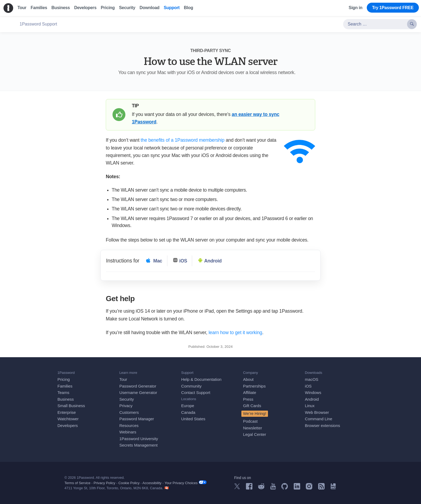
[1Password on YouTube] (273, 488)
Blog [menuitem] (188, 8)
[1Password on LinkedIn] (297, 488)
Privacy (126, 406)
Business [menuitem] (61, 8)
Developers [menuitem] (85, 8)
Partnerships (254, 386)
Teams (63, 392)
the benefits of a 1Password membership (183, 140)
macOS (312, 379)
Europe (188, 406)
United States (193, 419)
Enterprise (67, 412)
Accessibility (152, 483)
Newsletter (253, 428)
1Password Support (38, 24)
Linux (310, 406)
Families (65, 386)
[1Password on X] (237, 488)
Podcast (250, 421)
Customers (129, 412)
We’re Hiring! (255, 413)
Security (126, 399)
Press (248, 399)
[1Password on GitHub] (285, 488)
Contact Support (196, 392)
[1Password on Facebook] (249, 488)
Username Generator (138, 392)
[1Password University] (333, 488)
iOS (308, 386)
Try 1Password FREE (393, 8)
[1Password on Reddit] (261, 488)
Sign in (356, 8)
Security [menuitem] (127, 8)
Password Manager (137, 419)
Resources (129, 426)
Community (191, 386)
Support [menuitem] (172, 8)
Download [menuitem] (150, 8)
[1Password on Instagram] (309, 488)
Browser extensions (323, 426)
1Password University (139, 439)
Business (66, 399)
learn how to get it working (235, 333)
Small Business (71, 406)
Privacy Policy (104, 483)
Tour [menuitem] (22, 8)
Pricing (64, 379)
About (248, 379)
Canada (188, 412)
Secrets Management (138, 445)
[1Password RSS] (321, 488)
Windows (313, 392)
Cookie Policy (129, 483)
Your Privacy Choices (186, 483)
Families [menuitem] (39, 8)
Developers (68, 426)
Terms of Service (77, 483)
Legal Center (255, 434)
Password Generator (138, 386)
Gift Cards (252, 406)
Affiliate (250, 392)
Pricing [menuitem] (108, 8)
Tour (123, 379)
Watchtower (68, 419)
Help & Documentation (201, 379)
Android (312, 399)
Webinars (128, 432)
